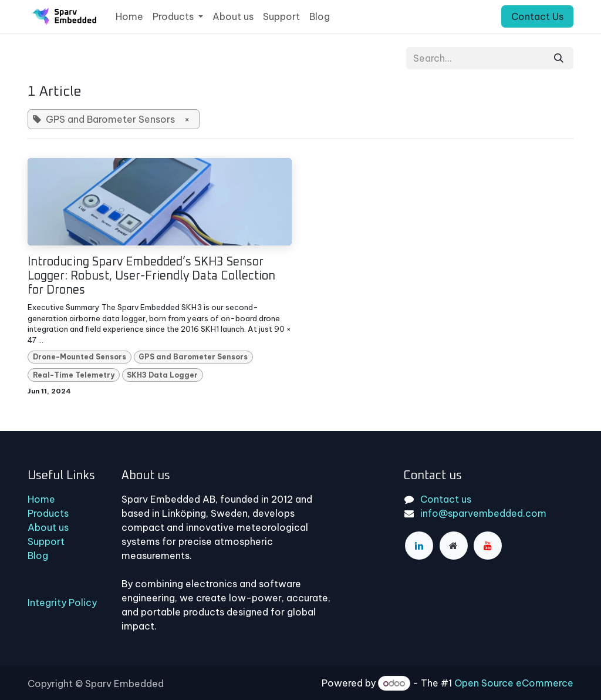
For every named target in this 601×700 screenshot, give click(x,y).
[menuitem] (129, 16)
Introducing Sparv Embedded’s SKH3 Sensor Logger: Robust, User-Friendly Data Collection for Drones (151, 276)
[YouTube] (488, 546)
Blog (38, 556)
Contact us (446, 499)
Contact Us (537, 16)
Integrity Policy (62, 603)
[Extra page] (454, 546)
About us (48, 527)
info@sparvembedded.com (483, 513)
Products (48, 513)
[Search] (559, 58)
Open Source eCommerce (514, 683)
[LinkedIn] (419, 546)
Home (41, 499)
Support (46, 541)
